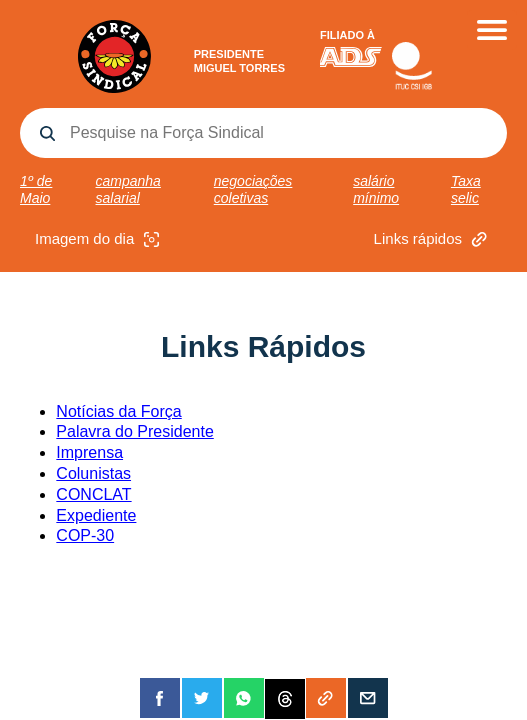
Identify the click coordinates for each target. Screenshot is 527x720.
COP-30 (85, 535)
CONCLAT (93, 494)
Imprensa (89, 452)
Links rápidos (433, 239)
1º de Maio (36, 189)
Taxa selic (466, 189)
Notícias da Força (118, 411)
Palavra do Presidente (134, 431)
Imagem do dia (99, 239)
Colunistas (93, 473)
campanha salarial (128, 189)
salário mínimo (376, 189)
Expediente (96, 515)
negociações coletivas (253, 189)
